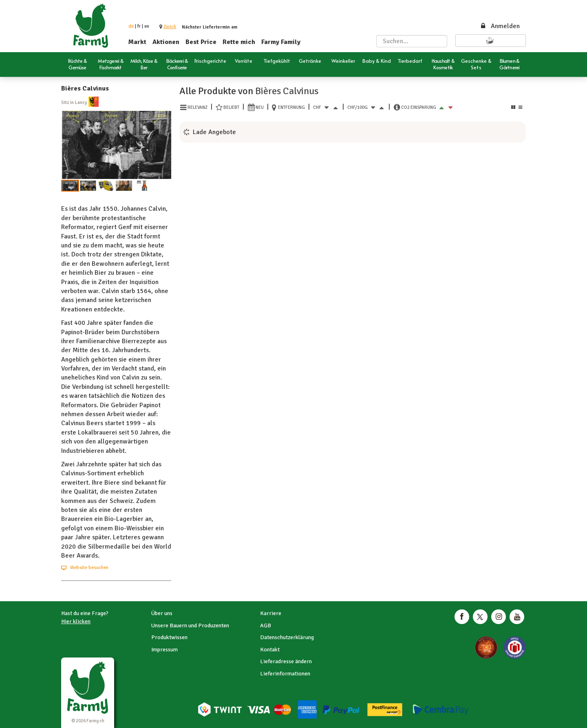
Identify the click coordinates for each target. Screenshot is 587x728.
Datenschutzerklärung (287, 637)
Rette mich (239, 42)
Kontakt (270, 650)
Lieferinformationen (285, 674)
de (131, 26)
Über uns (162, 613)
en (147, 26)
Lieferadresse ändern (286, 661)
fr (139, 26)
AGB (266, 625)
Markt (137, 42)
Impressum (164, 650)
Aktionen (166, 42)
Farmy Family (281, 42)
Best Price (201, 42)
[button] (170, 27)
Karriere (271, 613)
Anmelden (500, 26)
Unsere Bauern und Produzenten (190, 625)
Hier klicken (76, 621)
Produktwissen (169, 637)
